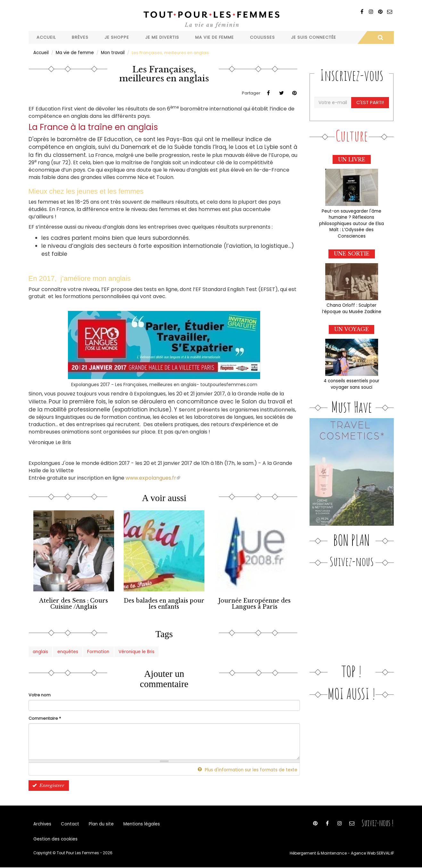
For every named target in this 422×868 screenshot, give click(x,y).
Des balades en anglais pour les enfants (164, 603)
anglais (40, 650)
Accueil (46, 37)
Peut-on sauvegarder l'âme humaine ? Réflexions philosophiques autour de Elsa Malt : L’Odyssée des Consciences (352, 222)
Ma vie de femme (215, 37)
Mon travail (111, 52)
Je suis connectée (314, 37)
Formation (97, 650)
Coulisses (262, 37)
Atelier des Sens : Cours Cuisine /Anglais (74, 603)
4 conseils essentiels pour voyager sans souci (352, 381)
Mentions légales (138, 823)
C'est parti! (370, 102)
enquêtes (67, 650)
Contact (69, 823)
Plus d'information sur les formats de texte (251, 769)
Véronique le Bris (134, 650)
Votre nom (40, 694)
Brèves (80, 37)
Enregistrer (47, 784)
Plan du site (99, 823)
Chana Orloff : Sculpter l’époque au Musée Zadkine (352, 306)
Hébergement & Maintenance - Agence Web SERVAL (343, 854)
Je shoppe (117, 37)
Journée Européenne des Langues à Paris (254, 603)
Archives (42, 823)
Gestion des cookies (55, 839)
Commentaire (45, 717)
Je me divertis (162, 37)
